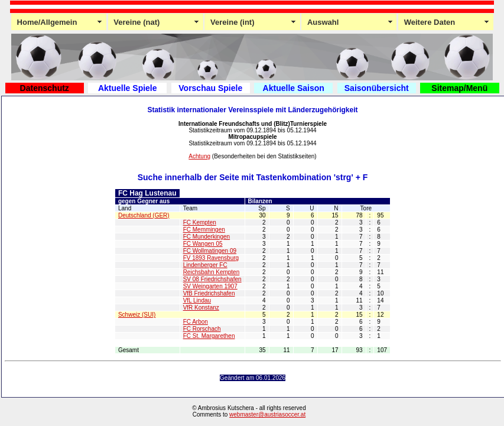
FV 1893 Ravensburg (211, 258)
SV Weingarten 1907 (210, 286)
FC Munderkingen (207, 237)
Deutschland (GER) (144, 215)
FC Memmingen (204, 230)
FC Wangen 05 (203, 244)
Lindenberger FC (205, 265)
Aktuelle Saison (294, 88)
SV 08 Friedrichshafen (212, 279)
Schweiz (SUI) (137, 315)
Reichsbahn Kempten (212, 272)
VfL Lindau (197, 300)
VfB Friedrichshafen (209, 293)
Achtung (199, 156)
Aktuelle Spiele (128, 88)
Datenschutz (45, 88)
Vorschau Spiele (210, 88)
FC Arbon (196, 322)
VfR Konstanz (201, 308)
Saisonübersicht (377, 88)
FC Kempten (200, 222)
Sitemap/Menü (459, 88)
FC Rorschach (202, 329)
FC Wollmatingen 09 (210, 251)
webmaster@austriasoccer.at (267, 414)
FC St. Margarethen (209, 336)
